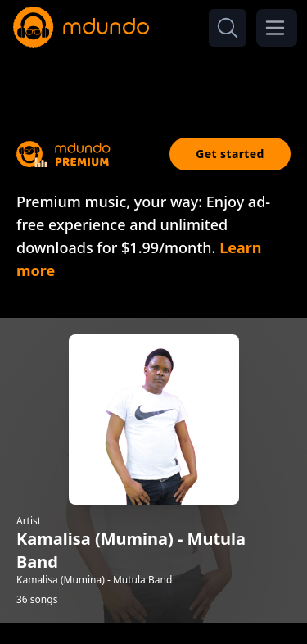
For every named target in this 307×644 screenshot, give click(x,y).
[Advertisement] (154, 80)
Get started (230, 154)
